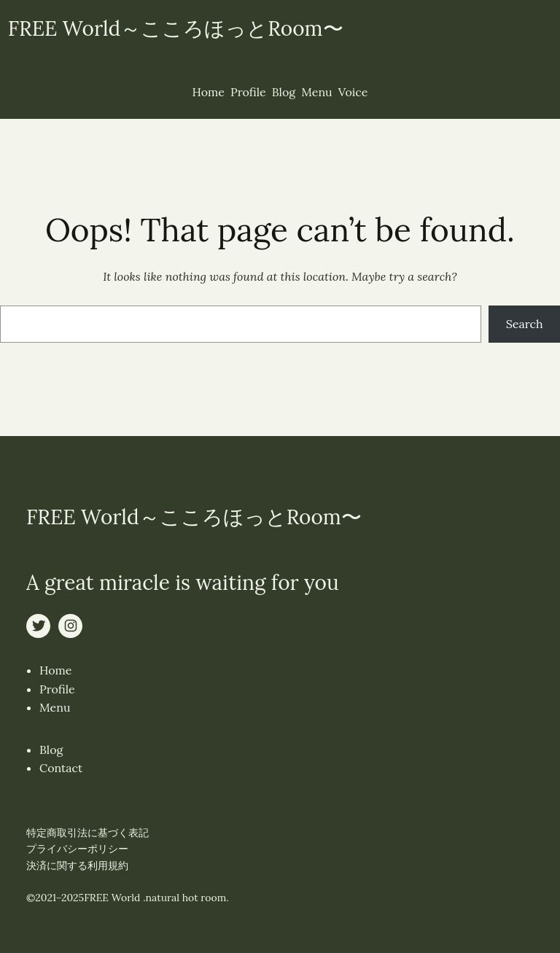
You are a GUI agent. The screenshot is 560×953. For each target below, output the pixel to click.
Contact (61, 768)
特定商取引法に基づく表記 (87, 833)
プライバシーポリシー (77, 849)
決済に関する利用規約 (77, 866)
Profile (57, 689)
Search (525, 324)
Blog (51, 750)
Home (55, 670)
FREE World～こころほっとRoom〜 (176, 28)
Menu (55, 707)
